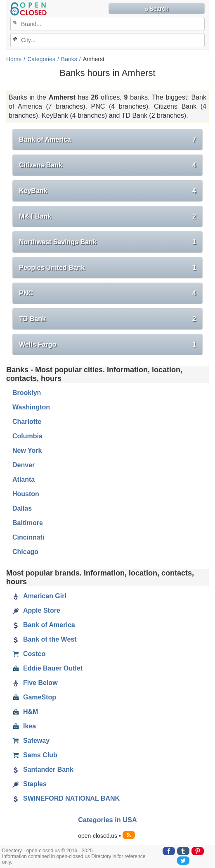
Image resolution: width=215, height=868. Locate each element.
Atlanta (24, 479)
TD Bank (107, 319)
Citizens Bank (107, 165)
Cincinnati (28, 537)
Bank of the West (45, 640)
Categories (41, 59)
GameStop (34, 697)
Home (14, 59)
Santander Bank (43, 770)
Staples (30, 784)
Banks (69, 59)
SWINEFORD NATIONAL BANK (66, 799)
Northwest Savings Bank (107, 242)
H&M (25, 712)
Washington (31, 407)
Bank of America (107, 140)
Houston (26, 494)
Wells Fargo (107, 345)
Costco (29, 654)
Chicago (25, 552)
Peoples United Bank (107, 268)
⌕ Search (157, 9)
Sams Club (35, 755)
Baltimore (28, 523)
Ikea (24, 726)
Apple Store (36, 611)
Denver (24, 465)
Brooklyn (27, 393)
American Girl (39, 596)
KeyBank (107, 191)
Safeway (31, 741)
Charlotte (27, 422)
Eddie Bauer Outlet (47, 668)
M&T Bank (107, 216)
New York (27, 451)
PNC (107, 293)
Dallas (22, 508)
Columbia (27, 436)
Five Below (35, 683)
